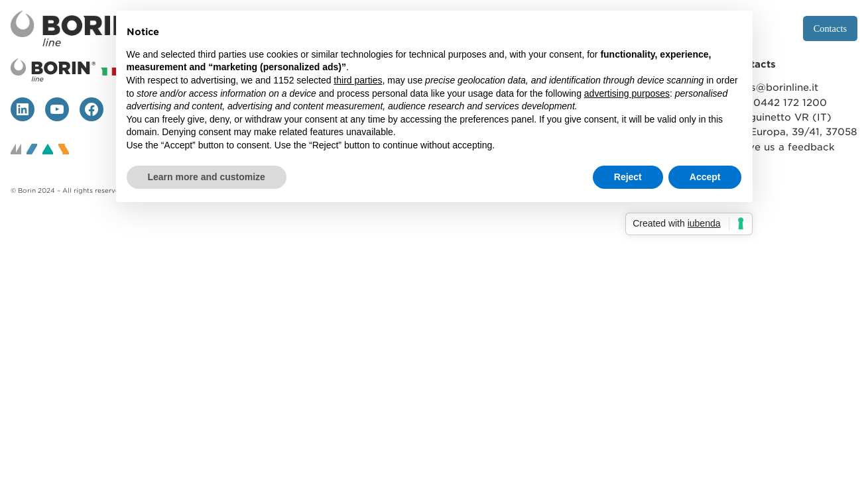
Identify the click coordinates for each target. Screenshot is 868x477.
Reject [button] (628, 177)
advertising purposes (627, 93)
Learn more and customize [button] (207, 177)
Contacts (830, 28)
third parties (358, 80)
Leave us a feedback (783, 147)
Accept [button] (705, 177)
